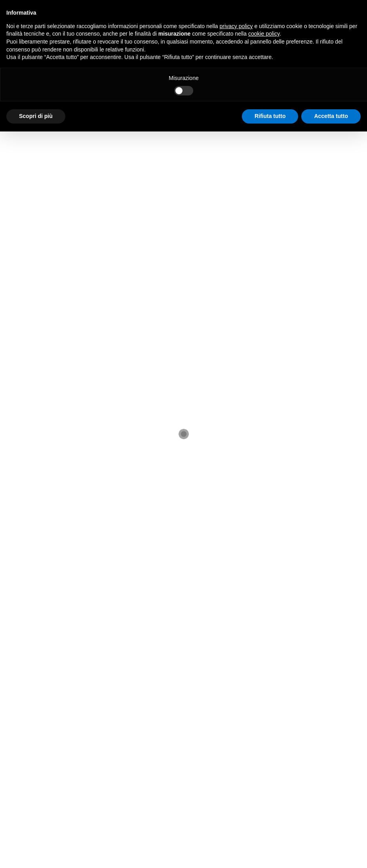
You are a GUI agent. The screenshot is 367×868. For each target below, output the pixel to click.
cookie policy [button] (264, 34)
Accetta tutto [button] (331, 116)
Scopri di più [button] (36, 116)
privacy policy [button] (236, 26)
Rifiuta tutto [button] (270, 116)
